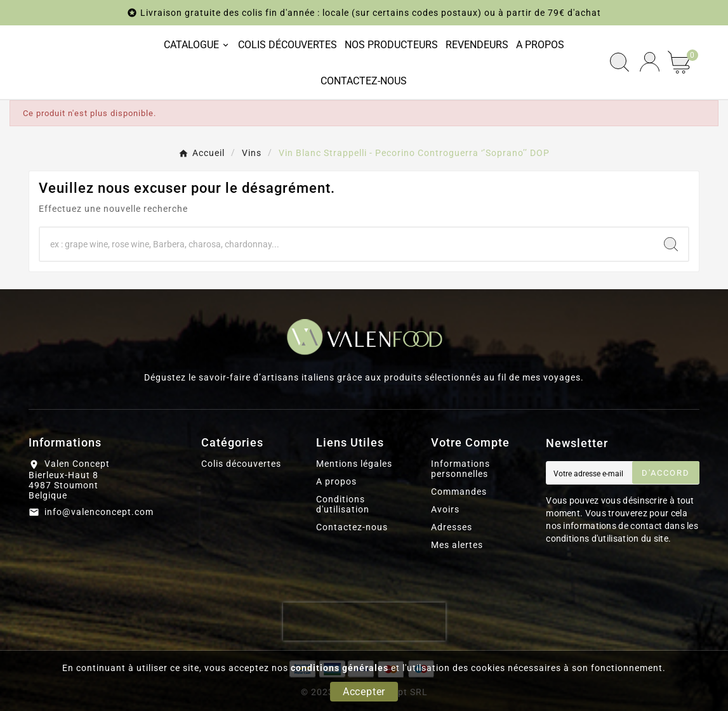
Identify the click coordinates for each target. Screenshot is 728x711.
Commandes (459, 492)
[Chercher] (347, 244)
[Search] (671, 244)
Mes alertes (457, 545)
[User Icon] (650, 62)
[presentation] (364, 622)
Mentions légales (354, 464)
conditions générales (340, 668)
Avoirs (445, 509)
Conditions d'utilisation (343, 504)
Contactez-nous (352, 527)
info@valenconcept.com (99, 512)
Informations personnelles (460, 469)
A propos (336, 481)
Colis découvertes (241, 464)
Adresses (452, 527)
